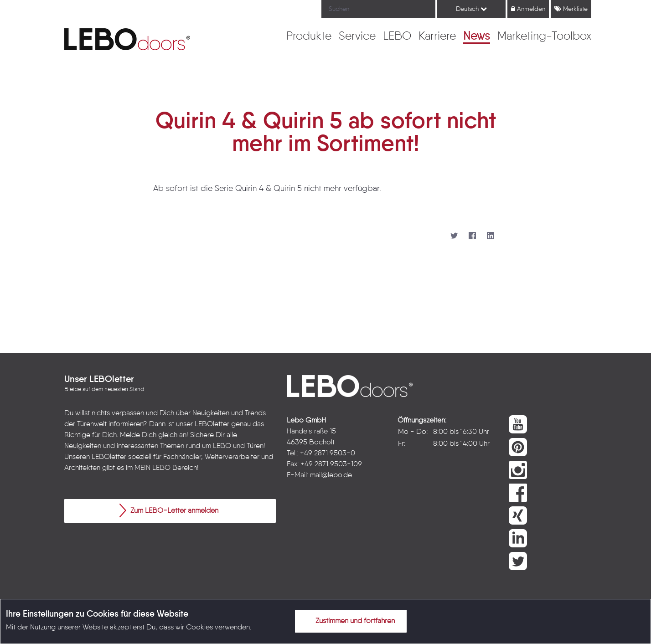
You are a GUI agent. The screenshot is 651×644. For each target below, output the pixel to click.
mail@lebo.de (331, 475)
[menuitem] (309, 37)
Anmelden (528, 9)
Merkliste (571, 9)
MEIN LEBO (152, 468)
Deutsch (471, 9)
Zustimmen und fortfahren (350, 621)
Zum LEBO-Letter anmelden (169, 510)
